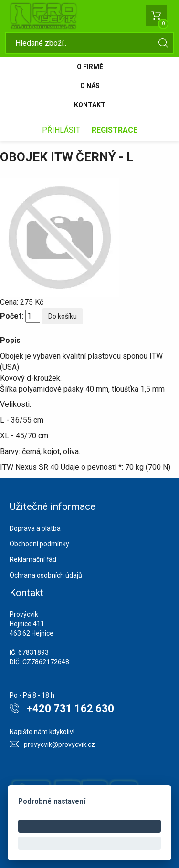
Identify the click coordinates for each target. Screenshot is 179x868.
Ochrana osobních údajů (46, 575)
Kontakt (90, 105)
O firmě (90, 67)
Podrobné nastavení (52, 801)
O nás (90, 86)
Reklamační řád (33, 559)
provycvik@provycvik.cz (59, 744)
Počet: (12, 316)
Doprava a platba (35, 528)
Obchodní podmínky (39, 544)
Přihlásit (61, 130)
